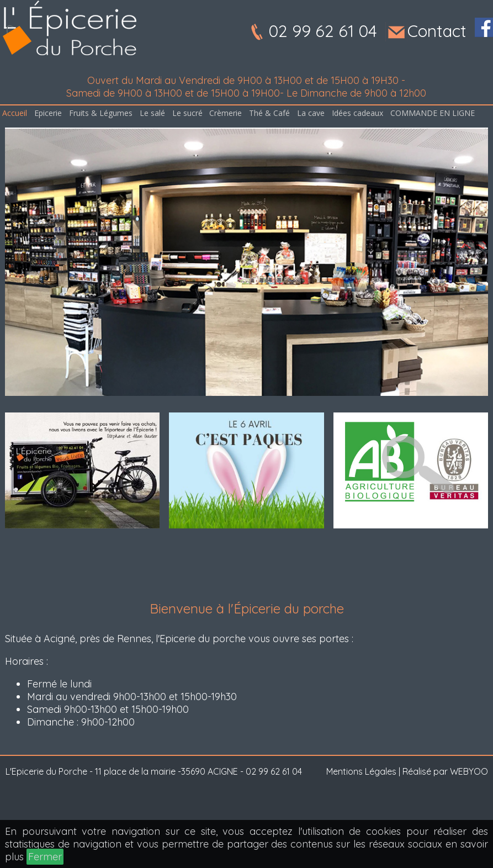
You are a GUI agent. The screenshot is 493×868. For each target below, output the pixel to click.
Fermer (45, 857)
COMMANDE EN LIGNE (433, 113)
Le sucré (187, 113)
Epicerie (48, 113)
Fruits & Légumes (101, 113)
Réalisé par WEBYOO (445, 771)
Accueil (15, 113)
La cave (311, 113)
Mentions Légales (361, 771)
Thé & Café (269, 113)
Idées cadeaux (357, 113)
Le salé (152, 113)
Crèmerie (226, 113)
